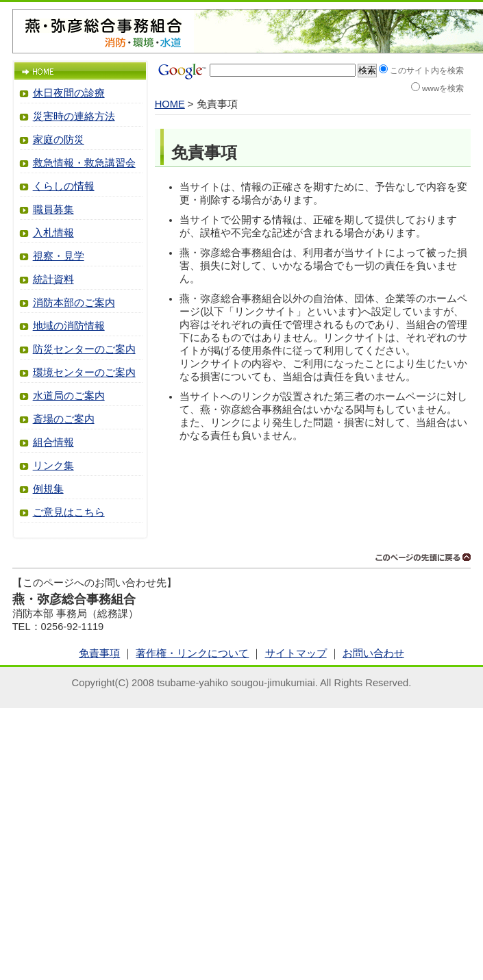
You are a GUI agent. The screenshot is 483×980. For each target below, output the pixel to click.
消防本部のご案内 (74, 303)
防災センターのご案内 (84, 349)
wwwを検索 (443, 88)
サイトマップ (296, 653)
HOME (170, 104)
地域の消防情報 (69, 326)
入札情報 (53, 233)
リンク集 (53, 466)
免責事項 (99, 653)
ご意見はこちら (69, 512)
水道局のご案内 (69, 396)
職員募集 (53, 210)
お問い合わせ (373, 653)
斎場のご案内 (64, 419)
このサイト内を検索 (427, 70)
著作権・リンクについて (192, 653)
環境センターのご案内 (84, 373)
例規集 (48, 489)
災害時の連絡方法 (74, 116)
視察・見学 (59, 256)
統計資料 (53, 279)
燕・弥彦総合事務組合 (103, 26)
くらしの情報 (64, 186)
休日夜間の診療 (69, 93)
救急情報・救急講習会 (84, 163)
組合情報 (53, 442)
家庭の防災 (59, 140)
